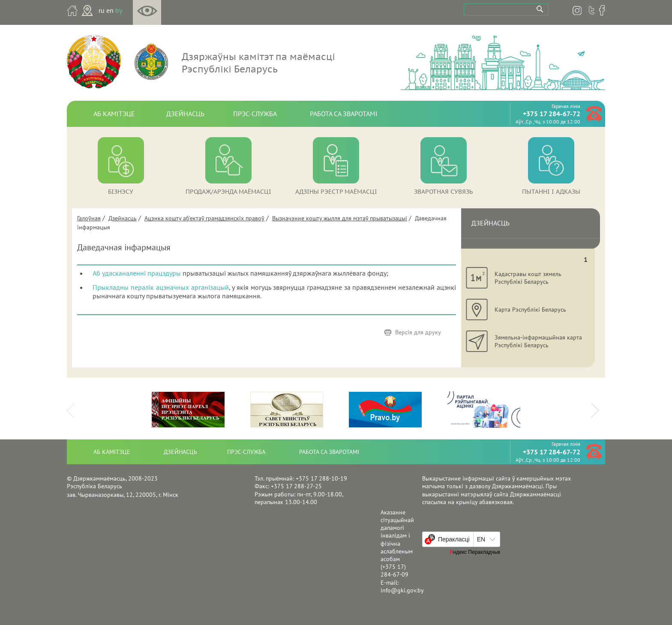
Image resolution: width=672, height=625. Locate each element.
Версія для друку (418, 332)
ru (102, 10)
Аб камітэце (114, 114)
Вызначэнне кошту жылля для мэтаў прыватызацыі (340, 218)
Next (598, 408)
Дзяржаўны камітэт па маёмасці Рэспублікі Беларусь (258, 63)
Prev (73, 408)
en (110, 10)
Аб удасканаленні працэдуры (137, 273)
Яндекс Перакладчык (475, 552)
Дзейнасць (185, 114)
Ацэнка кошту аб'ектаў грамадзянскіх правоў (204, 218)
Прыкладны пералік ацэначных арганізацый (161, 287)
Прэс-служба (255, 114)
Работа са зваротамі (344, 114)
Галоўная (89, 218)
